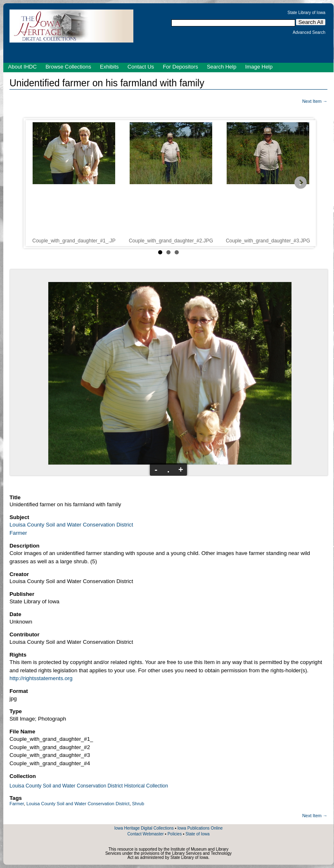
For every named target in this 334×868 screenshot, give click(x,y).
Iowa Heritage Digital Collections (144, 828)
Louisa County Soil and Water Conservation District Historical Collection (89, 786)
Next (301, 183)
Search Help (222, 67)
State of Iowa (197, 834)
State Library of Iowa (306, 13)
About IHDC (23, 67)
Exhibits (109, 67)
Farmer (18, 533)
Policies (175, 834)
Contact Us (141, 67)
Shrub (138, 804)
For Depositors (180, 67)
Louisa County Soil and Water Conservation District (71, 525)
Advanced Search (309, 33)
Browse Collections (68, 67)
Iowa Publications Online (200, 828)
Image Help (259, 67)
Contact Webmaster (145, 834)
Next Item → (315, 101)
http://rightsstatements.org (41, 678)
